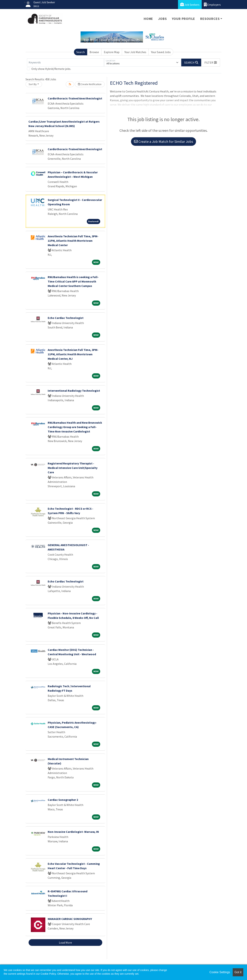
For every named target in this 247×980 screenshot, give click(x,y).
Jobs (162, 19)
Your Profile (184, 19)
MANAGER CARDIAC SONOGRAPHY (70, 919)
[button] (211, 62)
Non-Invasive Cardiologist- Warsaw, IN (73, 832)
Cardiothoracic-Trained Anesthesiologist (75, 98)
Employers (212, 5)
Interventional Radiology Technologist (74, 391)
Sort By (33, 84)
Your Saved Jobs (161, 52)
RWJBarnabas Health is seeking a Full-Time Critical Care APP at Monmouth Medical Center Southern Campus (73, 281)
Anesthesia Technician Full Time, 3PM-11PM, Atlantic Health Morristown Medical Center (73, 241)
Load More (65, 943)
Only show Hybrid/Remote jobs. (51, 69)
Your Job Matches (135, 52)
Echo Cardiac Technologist (66, 318)
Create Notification (90, 84)
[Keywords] (66, 62)
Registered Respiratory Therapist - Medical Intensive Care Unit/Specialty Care (73, 468)
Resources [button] (210, 19)
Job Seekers (190, 5)
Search (81, 52)
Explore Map (112, 52)
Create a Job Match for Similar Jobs (164, 141)
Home (148, 19)
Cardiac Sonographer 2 (63, 800)
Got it (238, 972)
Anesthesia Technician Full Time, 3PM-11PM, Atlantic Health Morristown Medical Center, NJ (73, 354)
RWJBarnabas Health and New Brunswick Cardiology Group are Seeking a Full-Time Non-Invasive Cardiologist (75, 427)
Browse (94, 52)
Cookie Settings (220, 972)
